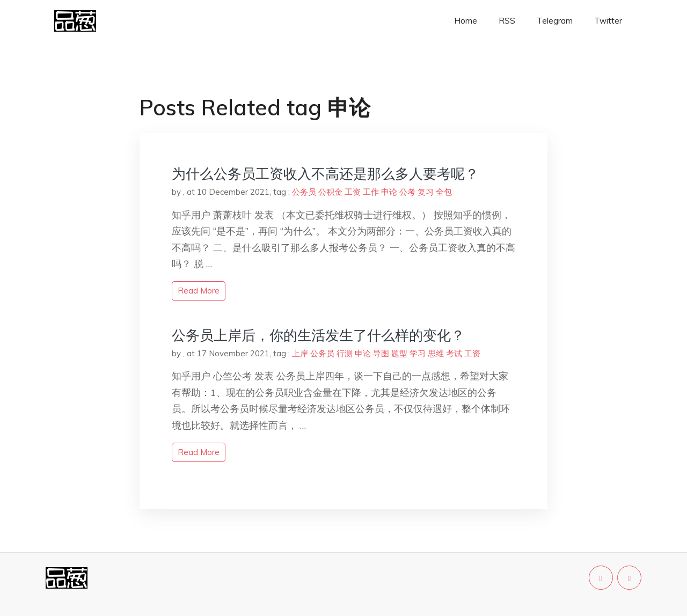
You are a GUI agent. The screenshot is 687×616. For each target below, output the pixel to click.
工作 (371, 192)
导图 (381, 353)
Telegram (555, 21)
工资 (353, 192)
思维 (436, 353)
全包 (444, 192)
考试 (454, 353)
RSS (507, 21)
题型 (399, 353)
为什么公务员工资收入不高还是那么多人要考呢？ (325, 174)
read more (199, 291)
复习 (426, 192)
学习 (418, 353)
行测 (345, 353)
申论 (389, 192)
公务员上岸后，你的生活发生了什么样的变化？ (318, 335)
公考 (407, 192)
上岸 (300, 353)
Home (466, 21)
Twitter (608, 21)
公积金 (330, 192)
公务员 (304, 192)
